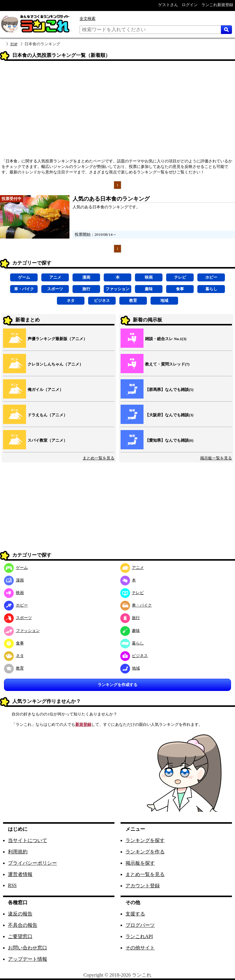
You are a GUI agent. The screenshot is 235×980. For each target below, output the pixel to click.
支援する (135, 914)
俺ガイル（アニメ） (45, 390)
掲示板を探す (140, 863)
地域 (164, 301)
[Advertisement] (117, 112)
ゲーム (24, 277)
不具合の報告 (23, 925)
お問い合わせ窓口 (28, 948)
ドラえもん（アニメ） (47, 415)
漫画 (86, 277)
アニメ (55, 277)
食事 (180, 289)
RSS (12, 885)
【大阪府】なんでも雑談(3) (169, 415)
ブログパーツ (140, 925)
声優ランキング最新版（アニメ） (57, 339)
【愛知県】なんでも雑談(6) (169, 440)
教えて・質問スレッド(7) (167, 364)
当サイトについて (28, 840)
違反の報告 (20, 914)
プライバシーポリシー (32, 863)
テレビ (180, 277)
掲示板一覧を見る (216, 458)
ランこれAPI (139, 936)
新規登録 (83, 724)
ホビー (211, 277)
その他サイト (140, 948)
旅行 (86, 289)
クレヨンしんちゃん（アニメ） (55, 364)
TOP (14, 44)
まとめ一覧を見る (99, 458)
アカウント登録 (143, 886)
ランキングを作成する (117, 685)
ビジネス (102, 301)
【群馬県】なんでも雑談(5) (169, 390)
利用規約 (18, 852)
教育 (133, 301)
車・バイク (24, 289)
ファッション (117, 289)
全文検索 (88, 19)
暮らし (211, 289)
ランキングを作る (145, 852)
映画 (149, 277)
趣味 (149, 289)
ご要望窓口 (20, 936)
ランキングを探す (145, 840)
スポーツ (55, 289)
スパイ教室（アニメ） (47, 440)
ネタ (71, 301)
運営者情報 (20, 874)
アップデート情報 (28, 959)
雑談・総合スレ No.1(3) (166, 339)
